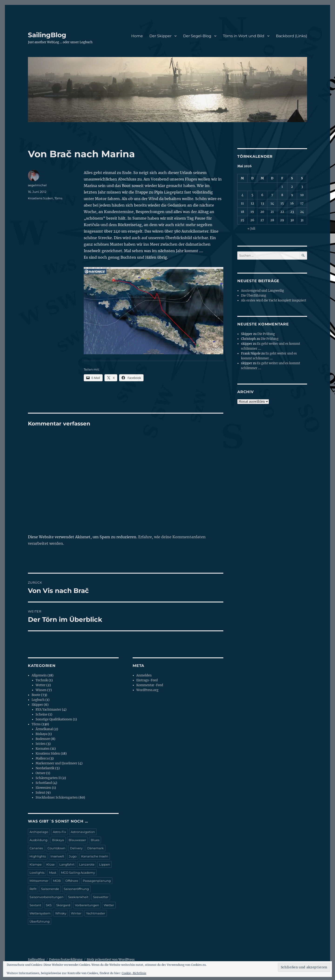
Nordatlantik (45, 768)
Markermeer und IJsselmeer (56, 763)
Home (137, 36)
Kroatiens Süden (40, 198)
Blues (95, 840)
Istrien (41, 744)
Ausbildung (39, 840)
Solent (40, 793)
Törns (58, 198)
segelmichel (37, 185)
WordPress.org (147, 690)
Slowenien (43, 788)
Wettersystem (40, 913)
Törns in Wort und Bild (244, 36)
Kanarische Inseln (95, 856)
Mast (53, 873)
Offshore (72, 881)
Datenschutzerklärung (66, 960)
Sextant (35, 905)
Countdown (56, 848)
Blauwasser (77, 840)
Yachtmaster (96, 913)
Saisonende (50, 889)
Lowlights (37, 873)
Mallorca (42, 758)
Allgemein (39, 675)
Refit (33, 889)
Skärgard (63, 905)
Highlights (38, 856)
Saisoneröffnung (76, 889)
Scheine (42, 714)
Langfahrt (67, 864)
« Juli (251, 229)
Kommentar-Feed (150, 685)
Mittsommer (39, 881)
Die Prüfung (266, 334)
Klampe (36, 864)
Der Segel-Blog (197, 36)
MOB (57, 881)
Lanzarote (87, 864)
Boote (36, 695)
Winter (76, 913)
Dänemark (95, 848)
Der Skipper (160, 36)
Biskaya (41, 734)
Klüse (50, 864)
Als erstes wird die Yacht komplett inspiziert (274, 300)
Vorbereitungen (87, 905)
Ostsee (40, 773)
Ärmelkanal (44, 729)
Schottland (44, 783)
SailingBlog (47, 35)
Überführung (40, 921)
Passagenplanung (97, 881)
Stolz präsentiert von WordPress (111, 960)
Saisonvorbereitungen (47, 897)
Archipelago (39, 832)
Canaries (36, 848)
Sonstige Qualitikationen (54, 719)
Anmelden (144, 675)
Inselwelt (57, 856)
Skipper (37, 705)
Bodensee (43, 739)
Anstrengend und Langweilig (263, 291)
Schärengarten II (48, 778)
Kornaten (43, 749)
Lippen (105, 864)
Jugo (73, 856)
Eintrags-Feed (147, 680)
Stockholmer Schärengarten (57, 798)
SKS (49, 905)
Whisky (61, 913)
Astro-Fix (59, 832)
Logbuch (38, 700)
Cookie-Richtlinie (134, 973)
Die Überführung (254, 296)
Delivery (76, 848)
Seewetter (101, 897)
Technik (42, 680)
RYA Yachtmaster (48, 710)
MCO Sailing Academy (78, 873)
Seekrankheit (78, 897)
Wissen (41, 690)
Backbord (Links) (291, 36)
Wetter (41, 685)
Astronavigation (83, 832)
